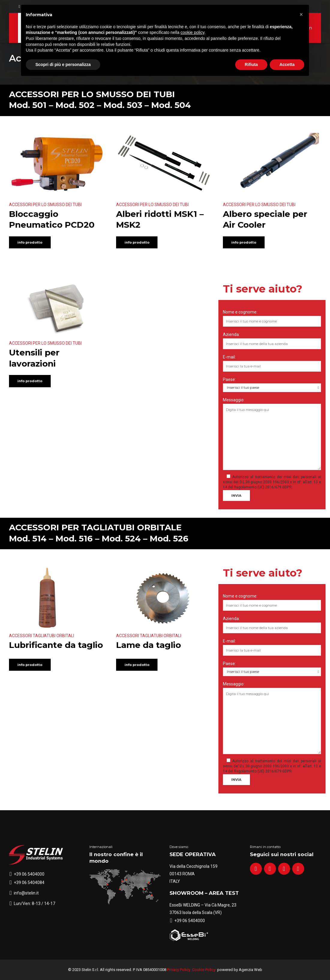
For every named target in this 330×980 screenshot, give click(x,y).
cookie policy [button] (192, 32)
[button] (301, 14)
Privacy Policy (179, 970)
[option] (58, 309)
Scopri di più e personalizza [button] (63, 64)
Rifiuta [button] (251, 64)
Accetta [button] (287, 64)
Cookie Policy (204, 970)
